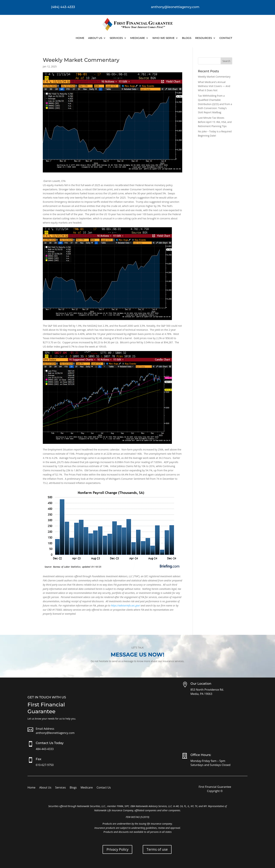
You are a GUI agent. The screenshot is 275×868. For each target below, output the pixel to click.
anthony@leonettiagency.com (55, 733)
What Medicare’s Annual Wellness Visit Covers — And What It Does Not (214, 86)
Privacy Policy (117, 849)
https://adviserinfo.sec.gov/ (125, 605)
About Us (95, 38)
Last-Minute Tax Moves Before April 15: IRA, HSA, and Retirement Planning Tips (215, 122)
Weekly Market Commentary (214, 77)
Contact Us (104, 788)
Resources (204, 38)
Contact (226, 38)
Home (80, 38)
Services (116, 38)
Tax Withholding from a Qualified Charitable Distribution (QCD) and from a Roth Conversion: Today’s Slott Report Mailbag (215, 104)
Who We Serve (163, 38)
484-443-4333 (45, 749)
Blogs (187, 38)
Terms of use (157, 849)
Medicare (138, 38)
